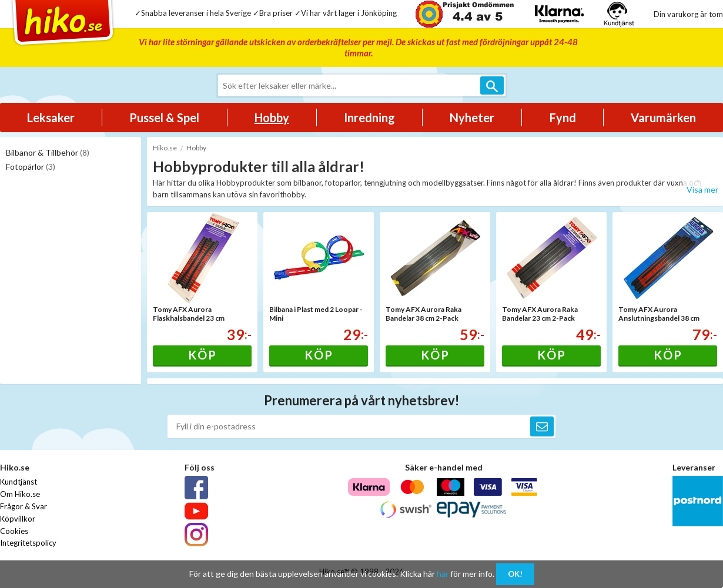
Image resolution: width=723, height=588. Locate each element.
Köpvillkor (18, 519)
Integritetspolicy (28, 543)
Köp (202, 355)
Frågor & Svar (24, 506)
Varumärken (663, 117)
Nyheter (472, 117)
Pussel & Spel (164, 117)
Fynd (563, 117)
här (443, 574)
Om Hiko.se (20, 494)
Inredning (369, 117)
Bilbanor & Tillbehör (48, 152)
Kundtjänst (19, 482)
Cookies (14, 531)
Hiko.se (165, 148)
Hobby (272, 117)
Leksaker (51, 117)
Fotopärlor (31, 167)
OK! (515, 574)
